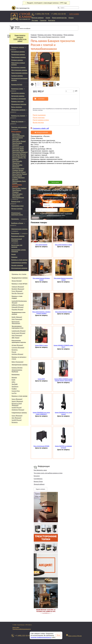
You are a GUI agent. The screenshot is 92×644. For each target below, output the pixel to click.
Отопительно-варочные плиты (17, 214)
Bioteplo (14, 377)
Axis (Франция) (16, 418)
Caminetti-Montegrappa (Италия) (19, 302)
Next (58, 84)
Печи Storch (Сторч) (19, 172)
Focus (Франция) (17, 291)
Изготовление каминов (19, 268)
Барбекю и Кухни (17, 223)
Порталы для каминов (19, 127)
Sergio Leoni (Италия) (18, 333)
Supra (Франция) (17, 399)
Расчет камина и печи (41, 120)
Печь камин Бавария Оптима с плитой (41, 279)
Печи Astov (16, 134)
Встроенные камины (18, 67)
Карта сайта (16, 627)
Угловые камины (17, 60)
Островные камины (18, 52)
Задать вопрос (40, 489)
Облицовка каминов (18, 110)
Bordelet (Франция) (18, 289)
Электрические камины (19, 229)
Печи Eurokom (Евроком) (17, 144)
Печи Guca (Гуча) (18, 147)
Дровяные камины (18, 47)
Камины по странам (18, 116)
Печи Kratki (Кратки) (19, 156)
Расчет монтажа (39, 118)
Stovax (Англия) (17, 281)
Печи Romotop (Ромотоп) (17, 166)
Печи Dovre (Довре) (19, 141)
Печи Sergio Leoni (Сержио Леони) (18, 169)
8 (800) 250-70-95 (42, 14)
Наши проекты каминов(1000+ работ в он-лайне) (18, 38)
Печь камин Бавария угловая (63, 312)
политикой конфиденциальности (59, 214)
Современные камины (19, 263)
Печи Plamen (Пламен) (17, 191)
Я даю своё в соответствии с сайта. (53, 215)
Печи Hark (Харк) (18, 149)
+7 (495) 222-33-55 (58, 14)
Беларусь (15, 350)
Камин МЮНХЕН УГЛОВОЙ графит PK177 (63, 346)
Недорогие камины (18, 93)
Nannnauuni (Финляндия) (16, 322)
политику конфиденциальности (41, 637)
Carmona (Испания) (18, 347)
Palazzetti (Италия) (18, 307)
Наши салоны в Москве (75, 636)
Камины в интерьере (19, 99)
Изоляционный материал (17, 240)
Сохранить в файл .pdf (41, 128)
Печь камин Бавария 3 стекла (63, 245)
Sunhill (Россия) (17, 407)
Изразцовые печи (17, 206)
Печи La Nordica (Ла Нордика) (19, 159)
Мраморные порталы (19, 104)
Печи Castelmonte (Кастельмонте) (18, 137)
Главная (34, 35)
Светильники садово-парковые (19, 251)
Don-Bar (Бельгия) (18, 293)
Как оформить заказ (40, 470)
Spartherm (15, 386)
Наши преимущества (59, 18)
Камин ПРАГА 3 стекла (41, 345)
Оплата (71, 18)
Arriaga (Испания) (17, 345)
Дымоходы (15, 219)
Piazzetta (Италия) (17, 309)
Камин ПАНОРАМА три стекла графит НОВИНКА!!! (41, 413)
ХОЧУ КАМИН (74, 14)
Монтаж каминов (38, 18)
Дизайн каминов (17, 265)
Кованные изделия (18, 236)
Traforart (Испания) (18, 287)
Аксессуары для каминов (17, 246)
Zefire (13, 382)
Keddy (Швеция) (17, 317)
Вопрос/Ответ (38, 481)
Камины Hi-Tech (17, 84)
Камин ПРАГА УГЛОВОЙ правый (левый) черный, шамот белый (63, 380)
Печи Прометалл (18, 198)
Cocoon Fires (16, 391)
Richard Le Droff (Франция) (17, 404)
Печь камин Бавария (41, 245)
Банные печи (16, 201)
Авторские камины (18, 96)
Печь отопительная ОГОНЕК (41, 446)
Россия (14, 352)
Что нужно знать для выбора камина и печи (48, 473)
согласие (51, 214)
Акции (48, 18)
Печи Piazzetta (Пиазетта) (17, 162)
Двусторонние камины (19, 70)
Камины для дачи (17, 101)
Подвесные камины (18, 54)
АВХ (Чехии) (16, 338)
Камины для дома (44, 35)
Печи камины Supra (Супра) (19, 182)
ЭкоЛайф (15, 384)
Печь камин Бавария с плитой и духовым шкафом (41, 313)
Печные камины (17, 209)
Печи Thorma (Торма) (20, 174)
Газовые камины (17, 76)
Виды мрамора (17, 107)
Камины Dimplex (17, 368)
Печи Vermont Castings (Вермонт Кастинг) (18, 178)
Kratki (13, 380)
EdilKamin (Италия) (18, 305)
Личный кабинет (39, 484)
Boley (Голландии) (18, 362)
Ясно (58, 635)
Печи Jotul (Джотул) (19, 154)
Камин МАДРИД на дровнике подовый (63, 447)
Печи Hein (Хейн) (18, 150)
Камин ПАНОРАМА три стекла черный (63, 413)
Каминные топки (17, 89)
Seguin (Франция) (17, 401)
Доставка (35, 20)
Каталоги (37, 476)
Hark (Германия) (17, 319)
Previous (32, 84)
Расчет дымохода (39, 115)
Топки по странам (17, 121)
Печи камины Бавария (17, 186)
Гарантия (43, 20)
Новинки (14, 257)
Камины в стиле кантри (19, 260)
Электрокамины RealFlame (17, 371)
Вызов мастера (38, 122)
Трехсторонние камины (19, 73)
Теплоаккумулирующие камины (19, 79)
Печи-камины (16, 132)
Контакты (52, 20)
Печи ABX (16, 140)
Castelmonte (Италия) (19, 331)
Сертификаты (38, 479)
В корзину (41, 99)
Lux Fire (14, 393)
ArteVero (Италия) (17, 354)
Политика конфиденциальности (22, 629)
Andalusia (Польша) (18, 410)
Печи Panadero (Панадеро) (17, 195)
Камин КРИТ (41, 379)
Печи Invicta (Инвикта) (20, 152)
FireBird (14, 389)
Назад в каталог (41, 132)
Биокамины (15, 233)
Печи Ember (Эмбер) (19, 188)
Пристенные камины (18, 57)
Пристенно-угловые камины (18, 64)
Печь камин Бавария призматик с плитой (63, 279)
